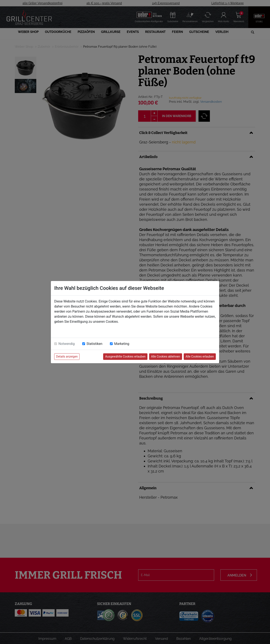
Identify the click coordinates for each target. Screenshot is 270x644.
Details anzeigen (67, 356)
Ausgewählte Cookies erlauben (125, 356)
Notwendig (67, 344)
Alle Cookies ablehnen (165, 356)
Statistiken (94, 344)
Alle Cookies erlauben (200, 356)
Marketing (122, 344)
